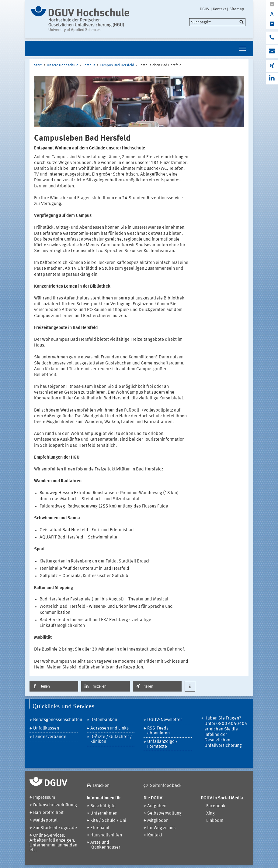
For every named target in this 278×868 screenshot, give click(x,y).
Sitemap (237, 9)
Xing (210, 813)
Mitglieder (157, 821)
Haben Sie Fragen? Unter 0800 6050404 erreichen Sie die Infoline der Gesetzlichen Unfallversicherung (226, 732)
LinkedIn (215, 821)
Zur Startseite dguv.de (55, 828)
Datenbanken (104, 720)
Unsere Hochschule (63, 65)
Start (38, 65)
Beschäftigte (103, 806)
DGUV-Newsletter (165, 720)
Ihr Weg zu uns (161, 828)
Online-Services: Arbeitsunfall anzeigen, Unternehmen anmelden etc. (53, 843)
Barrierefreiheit (48, 813)
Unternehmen (104, 813)
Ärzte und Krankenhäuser (105, 845)
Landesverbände (50, 737)
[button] (54, 686)
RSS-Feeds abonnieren (158, 731)
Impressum (44, 798)
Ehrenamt (100, 828)
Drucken (101, 786)
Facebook (216, 806)
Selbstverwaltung (164, 813)
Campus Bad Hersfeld (117, 65)
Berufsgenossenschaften (55, 720)
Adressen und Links (109, 728)
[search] (217, 22)
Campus (89, 65)
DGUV (205, 9)
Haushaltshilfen (106, 835)
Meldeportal (45, 820)
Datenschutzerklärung (55, 805)
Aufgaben (157, 806)
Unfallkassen (46, 728)
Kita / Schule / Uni (108, 821)
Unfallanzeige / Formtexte (162, 744)
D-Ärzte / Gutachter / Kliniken (111, 739)
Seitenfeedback (166, 786)
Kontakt (219, 9)
